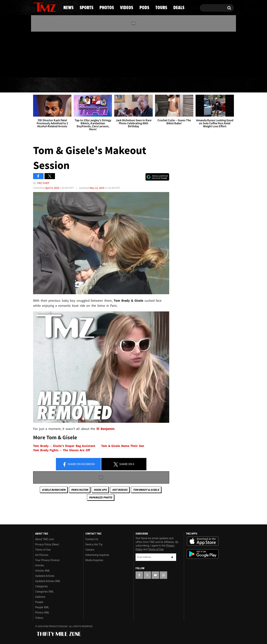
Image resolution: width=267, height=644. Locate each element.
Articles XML (43, 571)
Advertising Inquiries (97, 555)
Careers (90, 550)
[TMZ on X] (42, 54)
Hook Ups (100, 490)
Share (79, 464)
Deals (218, 85)
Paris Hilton (80, 490)
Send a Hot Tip (94, 544)
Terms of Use (43, 550)
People (39, 602)
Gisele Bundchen (54, 490)
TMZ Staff (43, 183)
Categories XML (44, 592)
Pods (163, 85)
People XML (42, 607)
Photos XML (42, 613)
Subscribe (172, 557)
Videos (134, 85)
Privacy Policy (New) (47, 544)
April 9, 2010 (52, 188)
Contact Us (92, 539)
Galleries (40, 597)
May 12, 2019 (97, 188)
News (42, 85)
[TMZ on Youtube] (48, 54)
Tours (190, 85)
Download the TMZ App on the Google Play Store (203, 554)
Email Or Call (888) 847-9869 (76, 70)
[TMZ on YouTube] (155, 575)
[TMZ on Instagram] (55, 54)
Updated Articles (45, 576)
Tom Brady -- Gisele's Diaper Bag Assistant (64, 446)
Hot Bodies (120, 490)
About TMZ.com (45, 539)
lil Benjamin (105, 429)
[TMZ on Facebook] (36, 54)
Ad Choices (42, 555)
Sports (71, 85)
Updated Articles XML (48, 581)
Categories (41, 586)
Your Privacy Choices (47, 560)
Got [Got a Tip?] (45, 70)
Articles (40, 565)
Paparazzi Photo (100, 497)
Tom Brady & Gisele (146, 490)
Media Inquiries (94, 560)
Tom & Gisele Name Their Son (123, 446)
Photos (103, 85)
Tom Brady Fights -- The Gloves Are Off (62, 450)
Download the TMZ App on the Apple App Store (203, 541)
